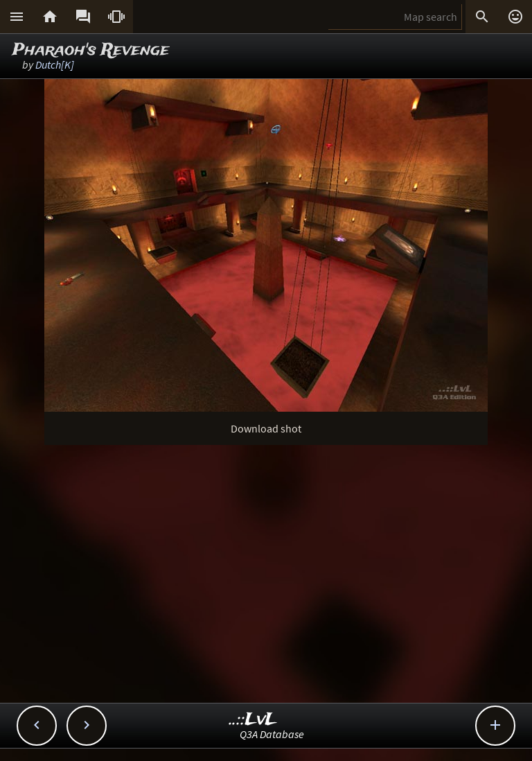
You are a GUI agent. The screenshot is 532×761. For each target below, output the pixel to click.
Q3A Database (272, 734)
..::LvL (253, 720)
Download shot (266, 428)
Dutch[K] (55, 64)
